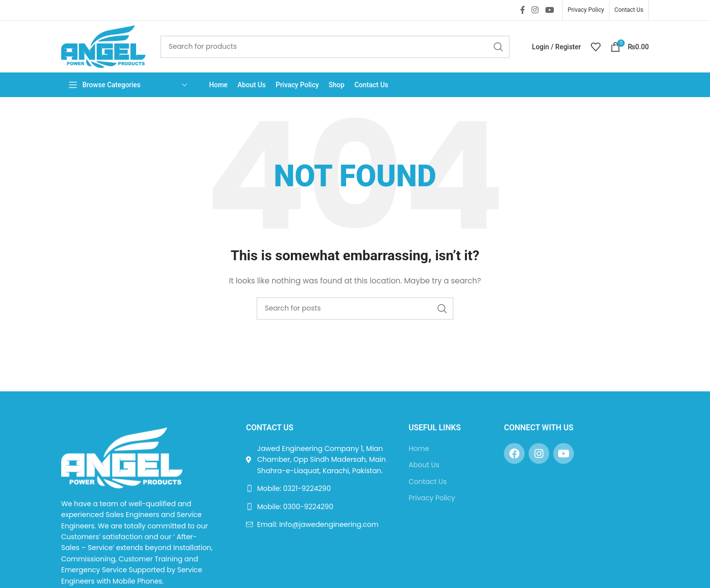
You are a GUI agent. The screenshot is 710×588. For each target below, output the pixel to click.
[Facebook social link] (522, 10)
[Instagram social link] (535, 10)
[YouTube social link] (550, 10)
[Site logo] (103, 46)
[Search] (335, 47)
